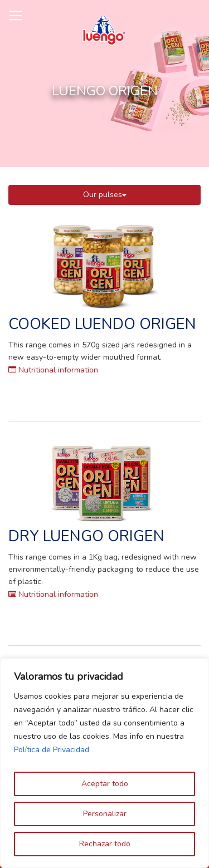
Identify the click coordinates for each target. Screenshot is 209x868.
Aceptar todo (105, 784)
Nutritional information (53, 370)
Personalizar (105, 814)
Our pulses (105, 195)
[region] (104, 763)
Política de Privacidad (52, 750)
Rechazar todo (105, 844)
